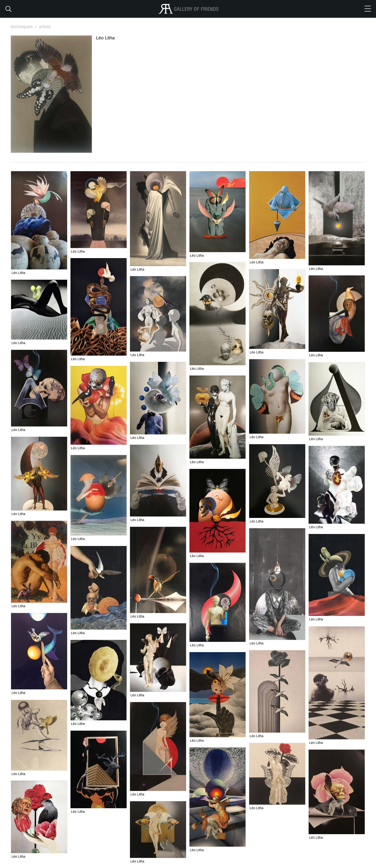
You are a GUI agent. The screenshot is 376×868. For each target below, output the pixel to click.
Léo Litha (18, 273)
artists (45, 27)
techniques (24, 27)
